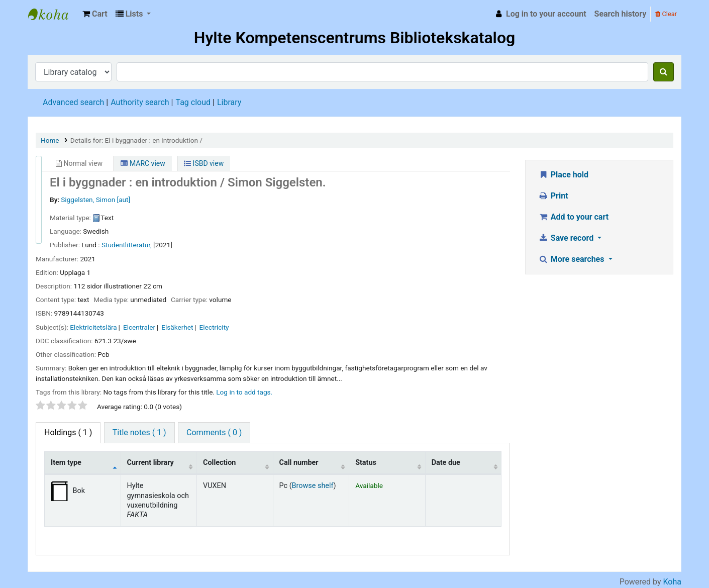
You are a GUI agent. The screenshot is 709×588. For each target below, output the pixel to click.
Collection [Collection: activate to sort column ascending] (219, 463)
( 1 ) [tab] (68, 432)
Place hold (563, 175)
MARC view (143, 163)
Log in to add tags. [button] (244, 392)
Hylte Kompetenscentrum (53, 14)
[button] (95, 14)
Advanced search (73, 102)
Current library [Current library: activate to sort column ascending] (150, 463)
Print (553, 196)
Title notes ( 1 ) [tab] (139, 432)
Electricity (214, 327)
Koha (672, 582)
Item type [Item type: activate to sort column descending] (66, 463)
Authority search (140, 102)
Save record (567, 238)
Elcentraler (139, 327)
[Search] (664, 72)
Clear (666, 14)
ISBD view (204, 163)
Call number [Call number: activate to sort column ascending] (299, 463)
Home (50, 140)
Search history (621, 14)
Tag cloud (193, 102)
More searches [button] (572, 259)
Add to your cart (573, 217)
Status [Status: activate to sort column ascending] (366, 463)
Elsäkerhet (177, 327)
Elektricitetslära (93, 327)
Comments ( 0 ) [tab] (214, 432)
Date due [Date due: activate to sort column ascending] (446, 463)
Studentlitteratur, (127, 245)
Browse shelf (313, 486)
